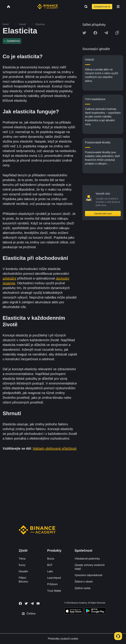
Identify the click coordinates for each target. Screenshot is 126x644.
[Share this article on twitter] (84, 33)
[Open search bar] (85, 7)
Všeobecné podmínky (87, 559)
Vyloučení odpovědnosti (89, 575)
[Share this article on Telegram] (106, 33)
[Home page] (47, 7)
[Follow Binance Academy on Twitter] (26, 603)
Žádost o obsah (84, 582)
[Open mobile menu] (118, 7)
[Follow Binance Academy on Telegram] (32, 603)
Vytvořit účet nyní (103, 214)
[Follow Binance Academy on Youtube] (38, 603)
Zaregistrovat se (102, 7)
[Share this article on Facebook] (95, 33)
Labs (50, 571)
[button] (118, 7)
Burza (51, 559)
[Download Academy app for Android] (95, 611)
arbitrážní (9, 278)
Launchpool (54, 578)
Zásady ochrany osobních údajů (90, 567)
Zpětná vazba (83, 588)
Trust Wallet (54, 591)
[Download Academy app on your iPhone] (74, 611)
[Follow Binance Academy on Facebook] (20, 603)
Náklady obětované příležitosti (55, 448)
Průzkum (52, 584)
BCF (50, 565)
